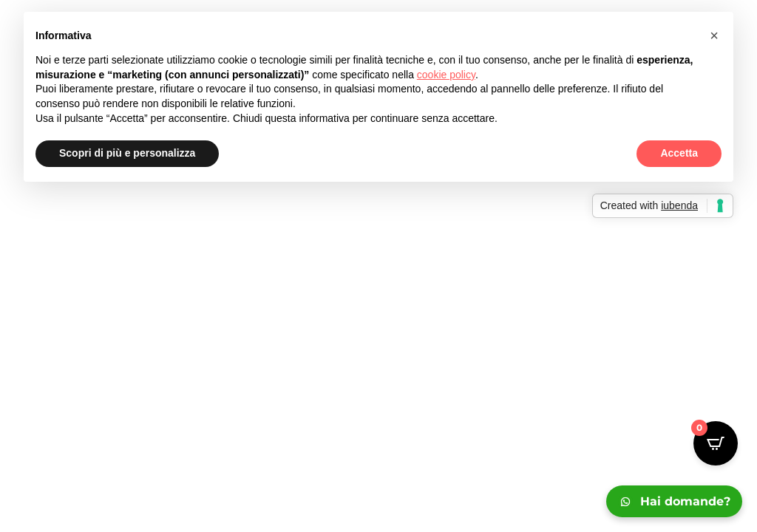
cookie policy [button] (446, 75)
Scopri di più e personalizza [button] (127, 153)
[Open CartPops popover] (716, 443)
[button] (714, 35)
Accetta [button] (679, 153)
